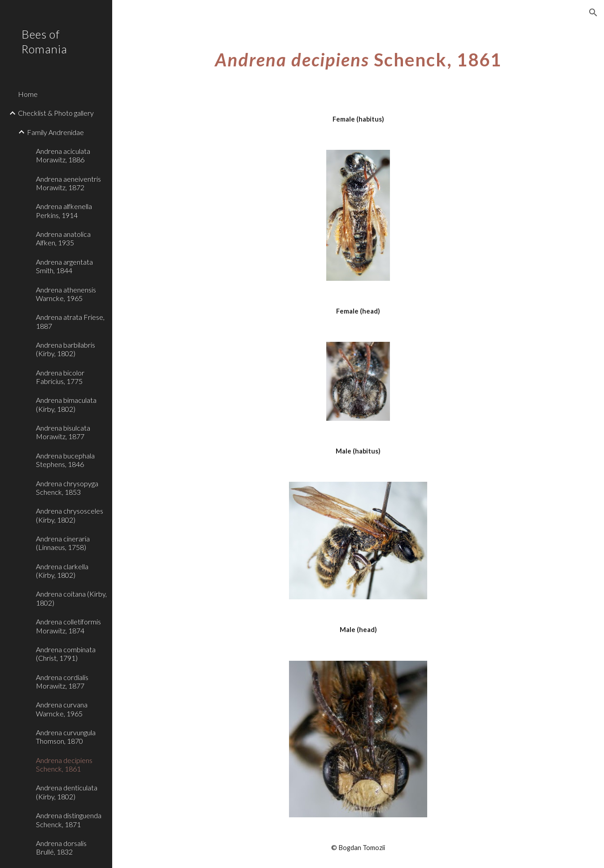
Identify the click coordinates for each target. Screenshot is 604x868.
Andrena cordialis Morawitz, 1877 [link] (62, 681)
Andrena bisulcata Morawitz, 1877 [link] (63, 432)
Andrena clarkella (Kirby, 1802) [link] (62, 571)
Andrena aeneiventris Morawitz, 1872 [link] (68, 183)
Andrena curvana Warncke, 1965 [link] (62, 709)
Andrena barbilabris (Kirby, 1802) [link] (66, 349)
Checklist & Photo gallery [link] (56, 113)
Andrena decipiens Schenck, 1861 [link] (64, 764)
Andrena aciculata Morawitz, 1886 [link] (63, 155)
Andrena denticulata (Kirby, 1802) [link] (67, 792)
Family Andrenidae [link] (55, 132)
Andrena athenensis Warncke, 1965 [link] (66, 294)
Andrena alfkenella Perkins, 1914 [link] (64, 210)
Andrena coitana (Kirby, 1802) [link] (71, 598)
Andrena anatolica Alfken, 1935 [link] (63, 238)
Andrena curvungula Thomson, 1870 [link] (66, 737)
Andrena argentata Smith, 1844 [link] (64, 266)
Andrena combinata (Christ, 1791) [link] (66, 654)
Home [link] (28, 94)
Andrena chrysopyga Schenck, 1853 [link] (67, 488)
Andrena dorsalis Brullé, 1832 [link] (61, 847)
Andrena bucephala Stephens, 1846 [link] (65, 460)
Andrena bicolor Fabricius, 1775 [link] (60, 377)
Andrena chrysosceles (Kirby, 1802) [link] (70, 515)
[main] (358, 56)
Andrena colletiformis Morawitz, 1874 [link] (68, 626)
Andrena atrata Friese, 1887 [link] (70, 321)
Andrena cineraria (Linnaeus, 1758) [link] (63, 543)
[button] (593, 13)
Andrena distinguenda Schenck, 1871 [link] (69, 820)
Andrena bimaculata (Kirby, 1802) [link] (66, 404)
